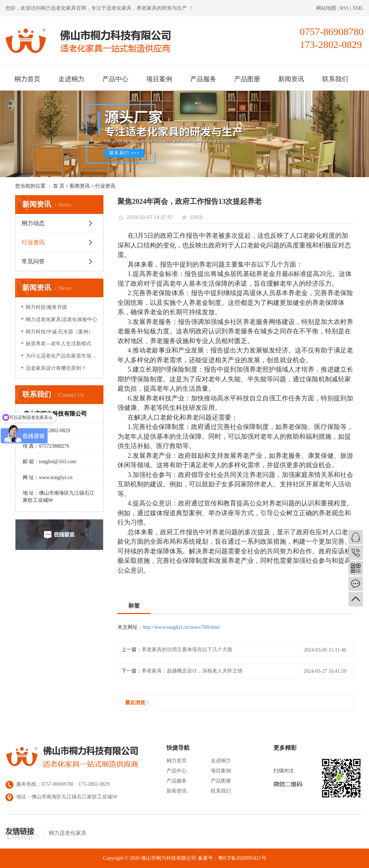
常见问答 (33, 261)
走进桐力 (71, 79)
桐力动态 (33, 223)
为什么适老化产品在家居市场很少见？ (62, 356)
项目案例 (159, 79)
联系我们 (335, 79)
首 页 (59, 186)
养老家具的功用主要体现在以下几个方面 (187, 650)
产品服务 (203, 79)
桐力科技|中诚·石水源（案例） (59, 332)
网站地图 (327, 8)
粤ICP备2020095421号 (242, 858)
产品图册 (247, 79)
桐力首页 (27, 79)
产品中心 (115, 79)
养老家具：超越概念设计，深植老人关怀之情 (192, 671)
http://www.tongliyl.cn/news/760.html (181, 627)
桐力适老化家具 (58, 8)
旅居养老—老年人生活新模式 (58, 344)
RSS (344, 8)
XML (358, 8)
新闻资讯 (291, 79)
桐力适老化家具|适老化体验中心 (61, 319)
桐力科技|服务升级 (46, 307)
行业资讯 (105, 186)
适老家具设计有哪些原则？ (56, 368)
